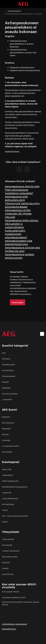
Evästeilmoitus (9, 629)
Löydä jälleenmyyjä (10, 498)
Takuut (5, 510)
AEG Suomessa (8, 423)
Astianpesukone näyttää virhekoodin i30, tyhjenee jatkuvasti (18, 213)
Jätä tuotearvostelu (10, 557)
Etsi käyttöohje (8, 504)
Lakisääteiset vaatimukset (14, 624)
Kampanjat (6, 428)
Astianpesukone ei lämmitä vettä (22, 186)
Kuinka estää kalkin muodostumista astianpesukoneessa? (16, 234)
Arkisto (5, 522)
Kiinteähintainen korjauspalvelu (15, 487)
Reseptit (5, 434)
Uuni (4, 353)
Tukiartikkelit (7, 475)
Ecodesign (6, 440)
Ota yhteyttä (7, 545)
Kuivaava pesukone (10, 394)
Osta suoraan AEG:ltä (11, 592)
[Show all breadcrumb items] (4, 11)
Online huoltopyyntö (10, 481)
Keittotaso (6, 359)
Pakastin (5, 382)
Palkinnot (6, 417)
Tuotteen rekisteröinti (11, 551)
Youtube (5, 568)
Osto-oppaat (7, 452)
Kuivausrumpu (8, 370)
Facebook (6, 562)
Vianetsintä (7, 493)
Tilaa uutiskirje (8, 539)
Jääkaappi (6, 388)
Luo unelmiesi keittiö (10, 446)
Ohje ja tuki (7, 469)
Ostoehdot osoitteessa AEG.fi (14, 597)
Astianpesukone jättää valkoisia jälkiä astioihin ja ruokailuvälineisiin (22, 224)
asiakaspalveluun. (12, 151)
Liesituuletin (7, 399)
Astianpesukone (8, 364)
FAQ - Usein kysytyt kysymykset (15, 516)
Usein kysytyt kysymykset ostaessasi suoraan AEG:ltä (20, 603)
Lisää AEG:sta (8, 574)
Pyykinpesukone (9, 376)
